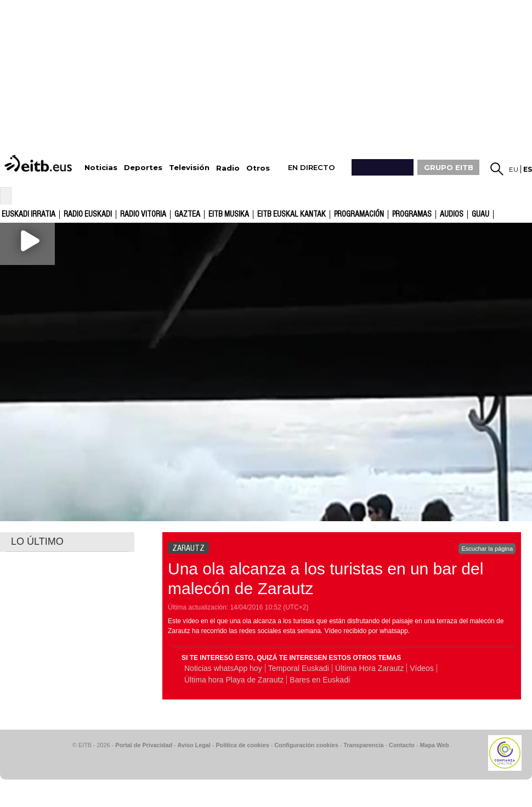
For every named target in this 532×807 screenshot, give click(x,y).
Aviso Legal (194, 745)
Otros (258, 168)
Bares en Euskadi (320, 680)
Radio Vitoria (143, 215)
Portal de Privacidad (144, 745)
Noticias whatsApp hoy (223, 668)
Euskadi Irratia (29, 215)
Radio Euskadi (88, 215)
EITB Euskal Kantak (292, 215)
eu (514, 169)
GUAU (480, 215)
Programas (412, 215)
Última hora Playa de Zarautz (234, 680)
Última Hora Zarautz (369, 668)
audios (452, 215)
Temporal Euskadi (299, 668)
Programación (359, 215)
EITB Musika (229, 215)
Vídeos (422, 668)
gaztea (187, 215)
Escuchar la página (487, 549)
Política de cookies (242, 745)
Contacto (402, 745)
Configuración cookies (306, 745)
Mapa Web (434, 745)
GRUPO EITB (449, 167)
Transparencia (363, 745)
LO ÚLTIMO (37, 541)
